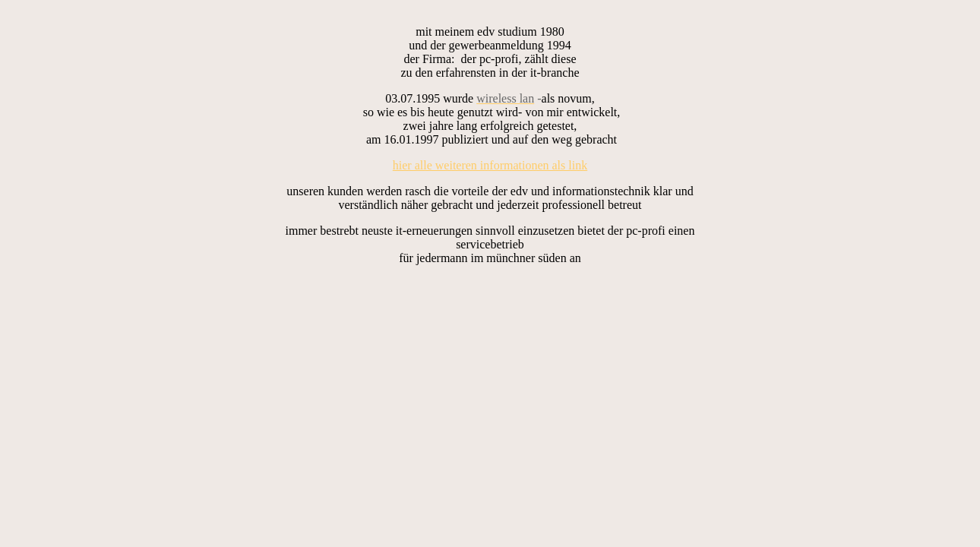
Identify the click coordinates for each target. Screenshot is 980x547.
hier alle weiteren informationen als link (490, 165)
